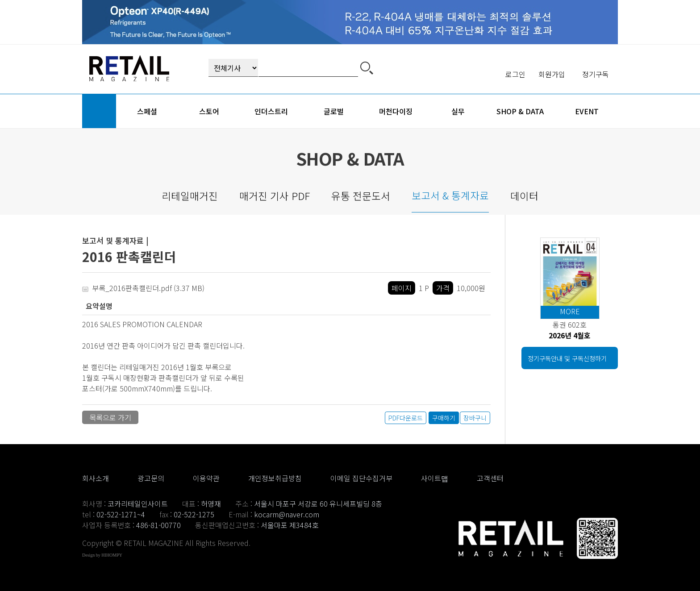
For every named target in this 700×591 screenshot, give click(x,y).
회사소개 (96, 478)
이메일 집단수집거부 (361, 478)
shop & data (520, 111)
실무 (458, 111)
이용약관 (206, 478)
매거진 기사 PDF (275, 196)
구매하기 (444, 418)
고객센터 (490, 478)
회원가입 (552, 74)
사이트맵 (435, 478)
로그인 (515, 74)
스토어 (209, 111)
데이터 (524, 196)
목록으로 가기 (110, 417)
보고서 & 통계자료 (450, 195)
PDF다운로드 (406, 418)
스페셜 (147, 111)
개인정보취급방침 (275, 478)
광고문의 (151, 478)
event (587, 111)
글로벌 (334, 111)
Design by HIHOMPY (102, 555)
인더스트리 (271, 111)
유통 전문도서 (361, 196)
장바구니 (475, 418)
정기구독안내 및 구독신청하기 (567, 358)
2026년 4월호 (570, 335)
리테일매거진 (190, 196)
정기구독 (596, 74)
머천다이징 (396, 111)
